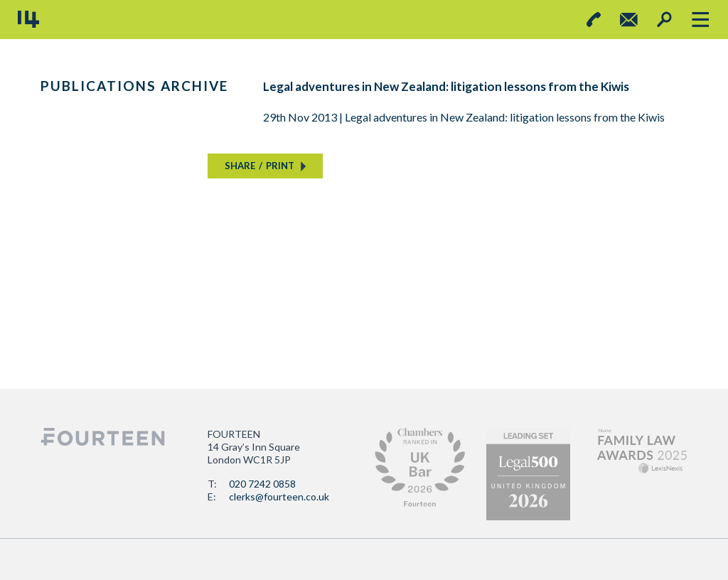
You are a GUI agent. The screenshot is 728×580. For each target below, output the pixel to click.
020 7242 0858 (262, 484)
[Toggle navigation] (700, 20)
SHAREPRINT (259, 166)
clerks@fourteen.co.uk (279, 496)
